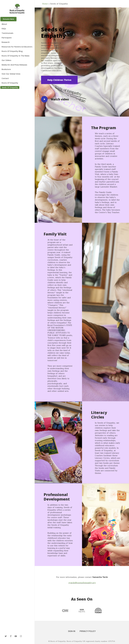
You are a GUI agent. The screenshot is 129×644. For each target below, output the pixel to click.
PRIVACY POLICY (88, 631)
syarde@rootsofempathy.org (82, 583)
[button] (59, 80)
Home (45, 4)
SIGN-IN (72, 631)
